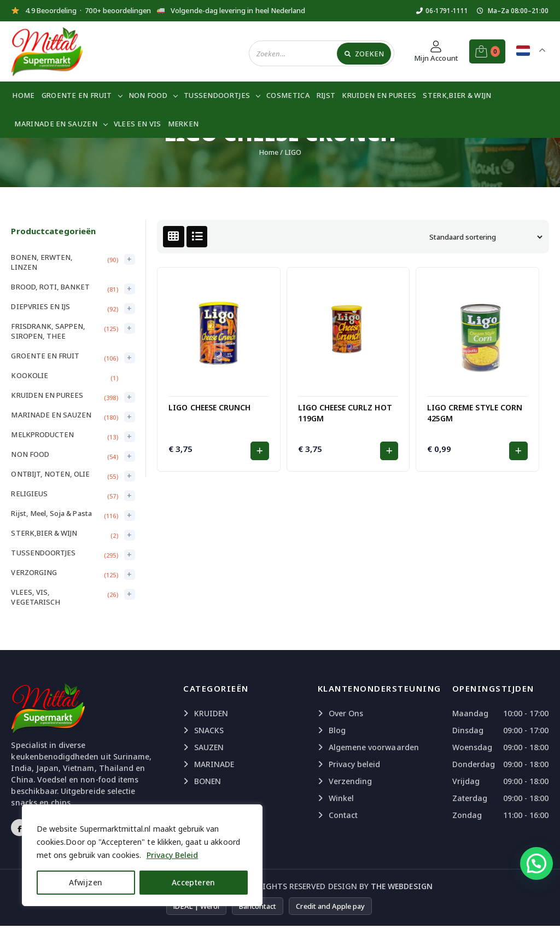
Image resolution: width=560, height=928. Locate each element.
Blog (337, 730)
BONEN (208, 781)
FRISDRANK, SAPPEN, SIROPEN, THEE (48, 331)
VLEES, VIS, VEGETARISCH (36, 597)
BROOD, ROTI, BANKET (50, 287)
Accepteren (194, 882)
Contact (343, 815)
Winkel (341, 798)
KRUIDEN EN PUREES (379, 95)
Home (23, 95)
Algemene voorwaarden (374, 747)
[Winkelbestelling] (485, 237)
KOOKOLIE (29, 375)
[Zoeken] (364, 53)
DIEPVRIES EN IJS (40, 306)
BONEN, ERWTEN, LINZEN (42, 262)
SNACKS (209, 730)
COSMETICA (288, 95)
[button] (259, 451)
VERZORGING (34, 572)
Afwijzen (86, 882)
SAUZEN (209, 747)
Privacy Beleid (173, 855)
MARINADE (214, 764)
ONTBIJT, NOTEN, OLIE (50, 474)
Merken (183, 124)
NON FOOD (148, 95)
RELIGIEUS (29, 494)
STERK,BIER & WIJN (457, 95)
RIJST (326, 95)
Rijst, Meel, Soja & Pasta (51, 513)
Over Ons (346, 713)
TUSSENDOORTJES (217, 95)
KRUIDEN (211, 713)
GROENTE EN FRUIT (77, 95)
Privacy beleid (355, 764)
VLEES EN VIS (138, 124)
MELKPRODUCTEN (42, 434)
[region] (142, 855)
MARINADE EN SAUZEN (56, 124)
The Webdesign (402, 886)
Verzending (351, 781)
